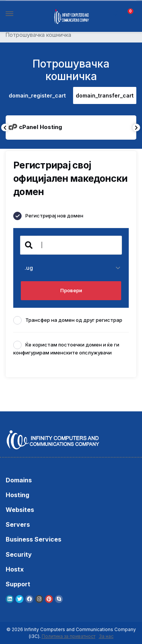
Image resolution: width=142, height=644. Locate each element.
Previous (5, 128)
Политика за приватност (69, 636)
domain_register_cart (37, 95)
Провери (71, 290)
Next (136, 128)
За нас (106, 636)
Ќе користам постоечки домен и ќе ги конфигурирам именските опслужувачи (66, 348)
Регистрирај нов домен (48, 216)
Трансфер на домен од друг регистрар (68, 320)
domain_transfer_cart (105, 95)
